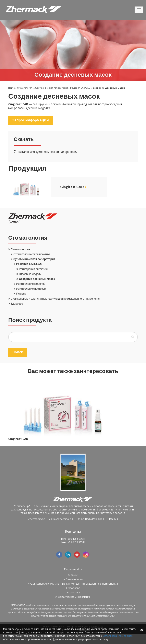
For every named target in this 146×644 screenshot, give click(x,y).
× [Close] (142, 630)
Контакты (74, 593)
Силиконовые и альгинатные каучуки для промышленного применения (55, 299)
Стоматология (25, 88)
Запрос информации (30, 120)
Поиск (18, 352)
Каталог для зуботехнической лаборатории (46, 152)
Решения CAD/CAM (80, 88)
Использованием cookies (118, 636)
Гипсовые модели (30, 274)
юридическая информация (74, 597)
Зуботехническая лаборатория (51, 88)
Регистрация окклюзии (33, 269)
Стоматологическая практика (32, 254)
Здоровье (17, 303)
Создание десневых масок (37, 279)
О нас (74, 575)
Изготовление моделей (31, 284)
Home (12, 88)
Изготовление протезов (31, 289)
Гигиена (21, 293)
